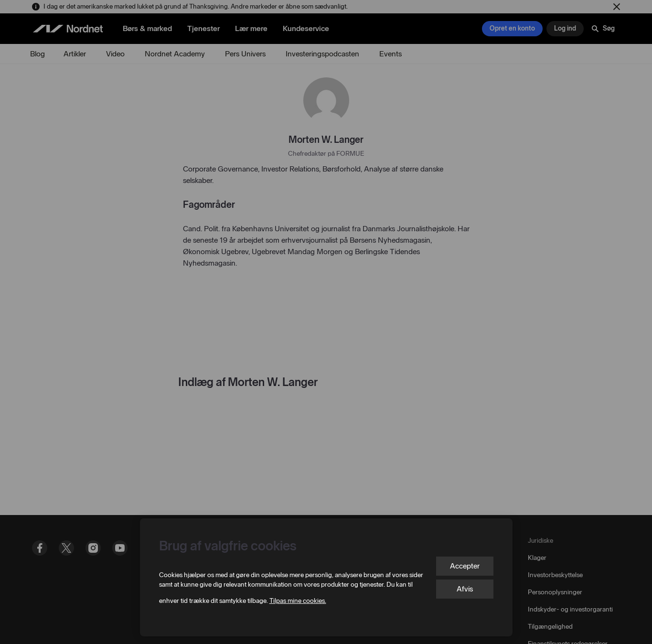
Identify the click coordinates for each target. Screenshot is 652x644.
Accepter (465, 566)
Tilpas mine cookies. (298, 601)
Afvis (465, 589)
